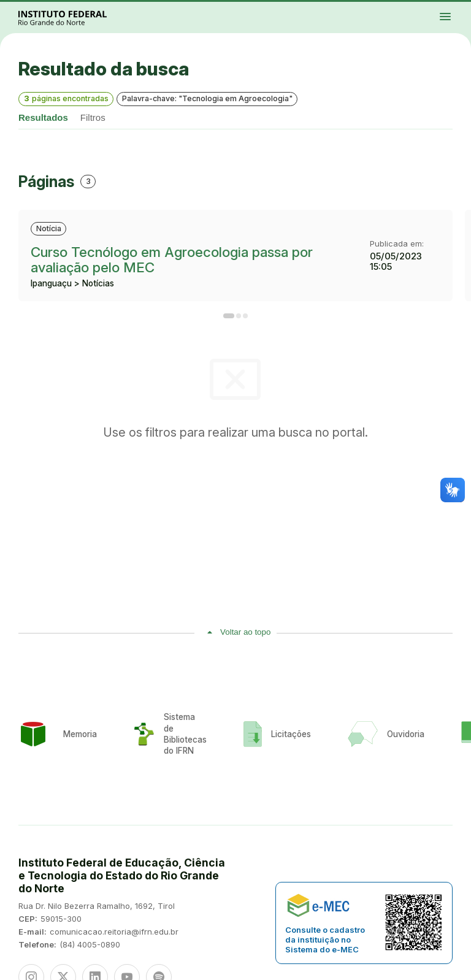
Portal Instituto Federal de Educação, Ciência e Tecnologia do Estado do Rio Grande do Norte (76, 17)
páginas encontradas (66, 98)
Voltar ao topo (245, 632)
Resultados (43, 117)
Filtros (93, 117)
